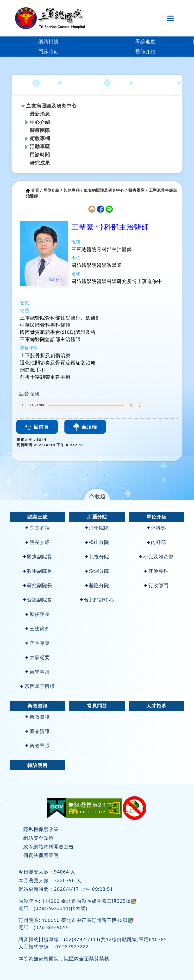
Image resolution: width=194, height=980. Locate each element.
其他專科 (156, 571)
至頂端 (85, 427)
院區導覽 (38, 643)
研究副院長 (38, 585)
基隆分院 (97, 585)
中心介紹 (40, 122)
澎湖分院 (97, 571)
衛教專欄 (40, 138)
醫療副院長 (38, 557)
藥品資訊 (38, 731)
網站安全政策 (38, 838)
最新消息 (40, 114)
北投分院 (97, 557)
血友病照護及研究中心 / (106, 190)
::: (10, 78)
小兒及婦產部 (156, 557)
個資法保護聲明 (41, 855)
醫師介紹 (145, 51)
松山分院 (97, 542)
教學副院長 (38, 571)
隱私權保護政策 (41, 829)
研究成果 (40, 163)
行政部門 (156, 585)
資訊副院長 (38, 600)
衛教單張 (38, 746)
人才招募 (156, 706)
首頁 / (37, 190)
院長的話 (38, 528)
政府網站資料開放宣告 (49, 847)
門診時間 (40, 155)
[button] (97, 495)
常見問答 (97, 706)
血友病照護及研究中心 (51, 106)
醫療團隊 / (138, 190)
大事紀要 (38, 657)
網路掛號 (49, 41)
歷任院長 (38, 614)
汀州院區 (97, 528)
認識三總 (38, 517)
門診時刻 (49, 51)
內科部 (156, 542)
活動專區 (40, 146)
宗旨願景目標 (38, 686)
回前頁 (37, 427)
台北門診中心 (97, 600)
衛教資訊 (38, 706)
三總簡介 (38, 629)
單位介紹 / (53, 190)
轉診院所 (38, 765)
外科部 (156, 528)
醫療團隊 (40, 130)
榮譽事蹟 (38, 672)
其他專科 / (73, 190)
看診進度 (145, 41)
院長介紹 (38, 542)
